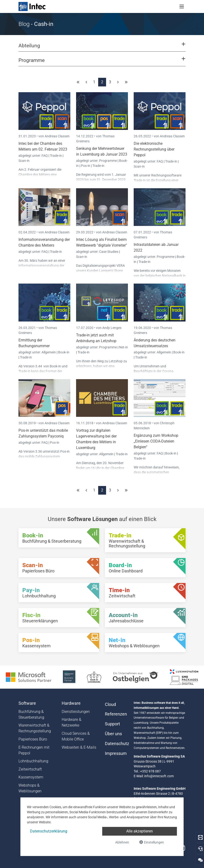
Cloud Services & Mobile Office (76, 736)
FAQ (45, 156)
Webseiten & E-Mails (79, 747)
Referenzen (116, 714)
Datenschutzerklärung (49, 831)
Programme (108, 161)
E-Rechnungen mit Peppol (34, 750)
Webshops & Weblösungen (30, 788)
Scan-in (24, 161)
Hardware (71, 703)
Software (27, 703)
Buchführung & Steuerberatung (31, 714)
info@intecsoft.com (159, 776)
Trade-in (56, 156)
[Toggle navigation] (182, 6)
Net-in (123, 347)
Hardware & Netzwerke (72, 722)
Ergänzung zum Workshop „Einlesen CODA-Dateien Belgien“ (156, 441)
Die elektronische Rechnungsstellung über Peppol (154, 149)
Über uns (113, 734)
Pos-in (86, 166)
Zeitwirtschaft (30, 769)
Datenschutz (116, 744)
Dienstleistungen (76, 712)
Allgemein (49, 352)
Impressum (116, 753)
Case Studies (109, 252)
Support (112, 724)
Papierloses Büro (33, 739)
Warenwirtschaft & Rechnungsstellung (35, 728)
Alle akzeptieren (140, 831)
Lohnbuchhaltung (33, 761)
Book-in (64, 352)
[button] (102, 48)
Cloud (110, 704)
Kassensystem (31, 777)
